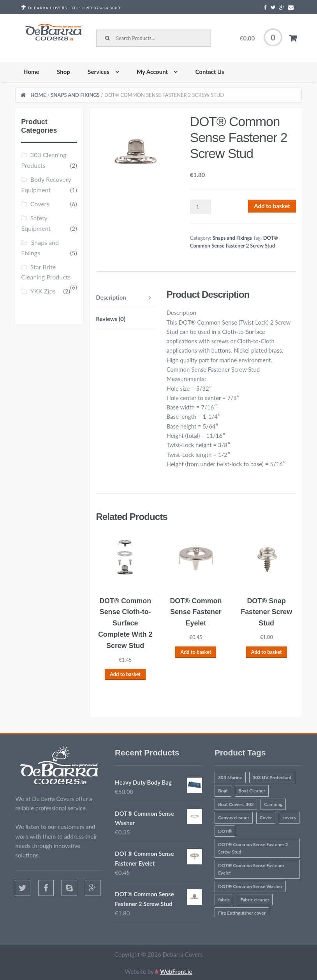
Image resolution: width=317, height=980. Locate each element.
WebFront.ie (176, 971)
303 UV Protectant (272, 777)
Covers (40, 204)
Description (111, 297)
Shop (63, 72)
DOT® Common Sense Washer (250, 886)
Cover (266, 818)
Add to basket (272, 206)
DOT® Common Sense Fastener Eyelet (251, 869)
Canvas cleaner (234, 818)
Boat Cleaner (252, 791)
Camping (273, 804)
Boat (223, 791)
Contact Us (210, 72)
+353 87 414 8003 (101, 8)
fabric (224, 900)
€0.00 (261, 40)
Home (31, 72)
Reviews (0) (111, 319)
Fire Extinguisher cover (242, 913)
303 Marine (230, 777)
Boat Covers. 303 (236, 804)
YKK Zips (43, 291)
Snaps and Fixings (75, 95)
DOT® (225, 831)
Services (98, 72)
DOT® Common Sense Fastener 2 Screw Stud (253, 848)
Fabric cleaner (255, 900)
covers (289, 818)
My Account (152, 72)
